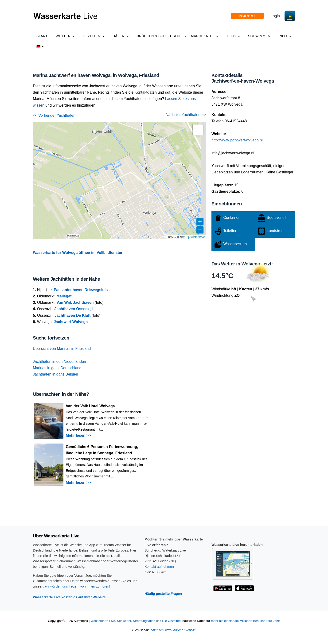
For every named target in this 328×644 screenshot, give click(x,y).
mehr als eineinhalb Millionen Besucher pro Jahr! (246, 621)
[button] (198, 130)
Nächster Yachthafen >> (186, 115)
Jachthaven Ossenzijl (74, 309)
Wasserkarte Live (103, 621)
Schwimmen (259, 36)
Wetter (65, 36)
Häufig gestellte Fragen (163, 594)
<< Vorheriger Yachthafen (54, 115)
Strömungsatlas (144, 621)
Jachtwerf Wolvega (71, 322)
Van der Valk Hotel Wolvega (90, 406)
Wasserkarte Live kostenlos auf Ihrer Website (69, 597)
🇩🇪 (40, 46)
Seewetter (124, 621)
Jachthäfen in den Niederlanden (59, 362)
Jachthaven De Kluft (73, 315)
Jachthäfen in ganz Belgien (55, 374)
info (285, 36)
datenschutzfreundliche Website (173, 630)
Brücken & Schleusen (158, 36)
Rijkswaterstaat (195, 237)
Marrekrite (205, 36)
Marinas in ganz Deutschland (57, 368)
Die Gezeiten (171, 621)
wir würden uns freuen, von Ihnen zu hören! (78, 586)
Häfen (121, 36)
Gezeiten (94, 36)
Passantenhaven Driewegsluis (81, 290)
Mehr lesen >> (78, 435)
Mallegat (64, 296)
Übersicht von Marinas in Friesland (62, 349)
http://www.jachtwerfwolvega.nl (237, 140)
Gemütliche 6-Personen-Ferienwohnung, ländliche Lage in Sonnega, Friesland (102, 450)
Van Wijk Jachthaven (75, 302)
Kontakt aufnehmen (159, 567)
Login (275, 16)
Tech (233, 36)
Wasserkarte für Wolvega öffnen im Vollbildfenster (78, 253)
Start (42, 36)
